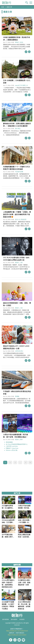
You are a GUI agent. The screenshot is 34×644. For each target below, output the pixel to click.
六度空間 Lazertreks (12, 446)
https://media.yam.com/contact (17, 635)
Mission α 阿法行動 (12, 450)
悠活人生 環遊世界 (21, 219)
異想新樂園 (9, 442)
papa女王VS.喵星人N (21, 85)
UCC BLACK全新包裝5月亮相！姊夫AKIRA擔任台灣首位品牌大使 (16, 259)
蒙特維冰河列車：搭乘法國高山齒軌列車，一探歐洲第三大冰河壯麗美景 (17, 125)
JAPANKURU (19, 351)
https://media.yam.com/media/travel (17, 631)
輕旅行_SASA (19, 42)
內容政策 (22, 619)
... (20, 462)
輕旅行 (7, 3)
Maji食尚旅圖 (19, 172)
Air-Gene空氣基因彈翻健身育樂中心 (17, 444)
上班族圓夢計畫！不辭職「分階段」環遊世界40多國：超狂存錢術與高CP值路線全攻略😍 (17, 214)
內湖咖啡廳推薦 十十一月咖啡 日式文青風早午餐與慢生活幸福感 (17, 168)
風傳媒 (17, 396)
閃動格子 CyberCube (12, 448)
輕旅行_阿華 (19, 439)
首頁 (3, 7)
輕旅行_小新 (19, 262)
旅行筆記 (18, 128)
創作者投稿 (6, 619)
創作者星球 (14, 619)
